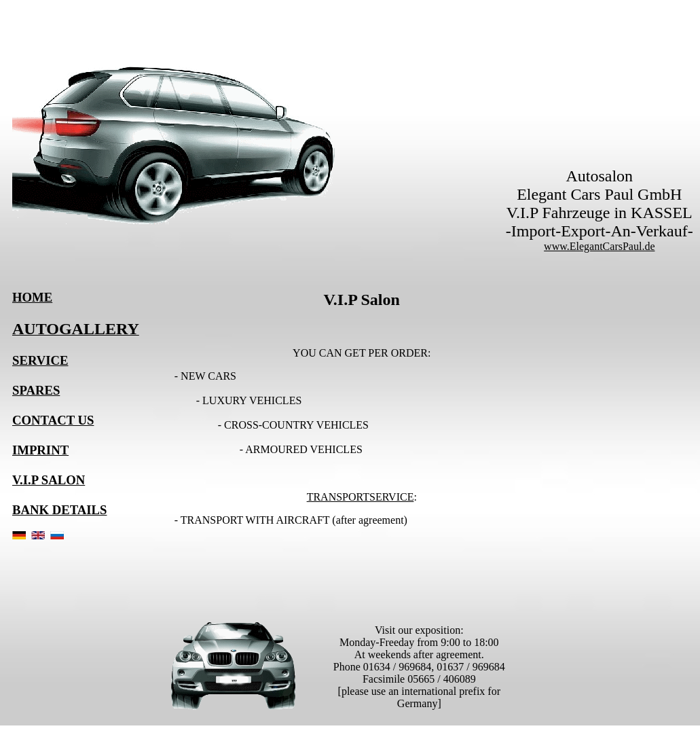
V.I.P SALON (49, 480)
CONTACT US (53, 420)
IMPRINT (40, 450)
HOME (32, 297)
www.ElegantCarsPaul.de (599, 246)
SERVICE (40, 360)
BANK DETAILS (59, 510)
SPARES (36, 390)
